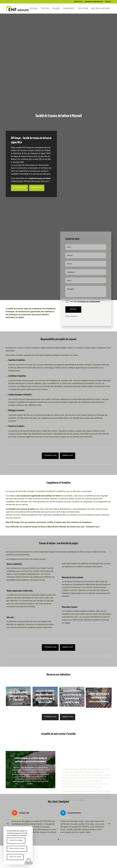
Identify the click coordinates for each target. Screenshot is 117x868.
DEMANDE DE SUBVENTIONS (94, 2)
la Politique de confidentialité (89, 302)
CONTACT (108, 2)
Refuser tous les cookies (17, 848)
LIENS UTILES (78, 2)
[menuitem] (78, 2)
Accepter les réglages (16, 840)
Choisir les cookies (15, 857)
